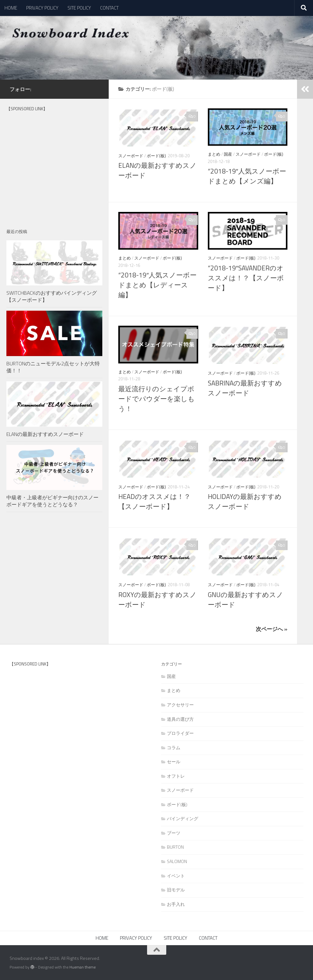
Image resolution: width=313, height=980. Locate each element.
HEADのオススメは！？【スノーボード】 (154, 502)
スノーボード (131, 156)
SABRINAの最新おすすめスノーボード (245, 388)
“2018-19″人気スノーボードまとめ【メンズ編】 (247, 176)
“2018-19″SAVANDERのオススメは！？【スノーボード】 (246, 278)
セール (174, 762)
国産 (228, 154)
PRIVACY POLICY (42, 8)
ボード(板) (156, 156)
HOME (11, 8)
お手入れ (176, 904)
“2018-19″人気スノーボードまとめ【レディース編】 (157, 285)
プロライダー (180, 733)
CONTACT (109, 8)
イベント (176, 876)
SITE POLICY (79, 8)
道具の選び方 (180, 719)
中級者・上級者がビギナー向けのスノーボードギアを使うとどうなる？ (52, 501)
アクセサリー (180, 705)
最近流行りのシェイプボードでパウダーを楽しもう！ (156, 399)
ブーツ (174, 833)
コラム (174, 747)
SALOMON (177, 861)
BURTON (175, 847)
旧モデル (176, 890)
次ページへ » (272, 629)
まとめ (214, 154)
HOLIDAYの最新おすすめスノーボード (245, 502)
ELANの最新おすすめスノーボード (45, 434)
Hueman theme (82, 967)
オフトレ (176, 776)
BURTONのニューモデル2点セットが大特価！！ (53, 367)
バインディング (183, 818)
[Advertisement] (54, 169)
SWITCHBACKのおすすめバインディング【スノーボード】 (52, 296)
